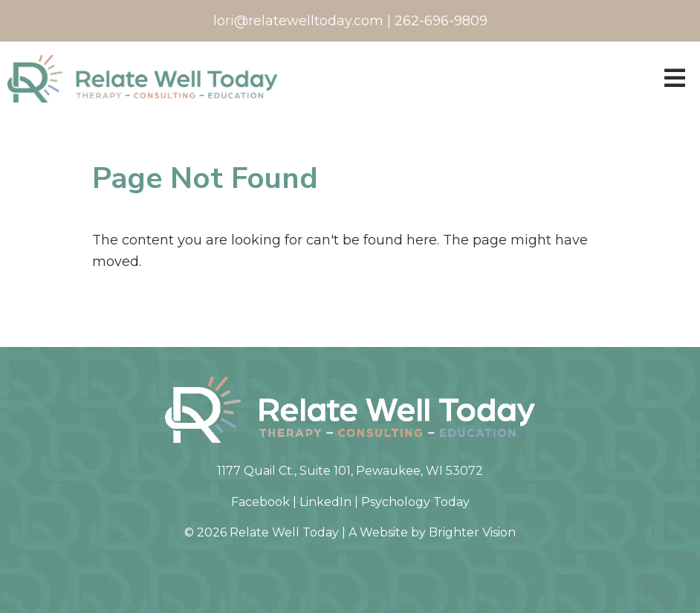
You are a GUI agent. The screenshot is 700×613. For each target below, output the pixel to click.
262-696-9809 (441, 21)
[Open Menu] (675, 79)
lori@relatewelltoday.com (298, 21)
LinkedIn (325, 502)
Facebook (260, 502)
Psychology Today (415, 502)
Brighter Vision (472, 532)
